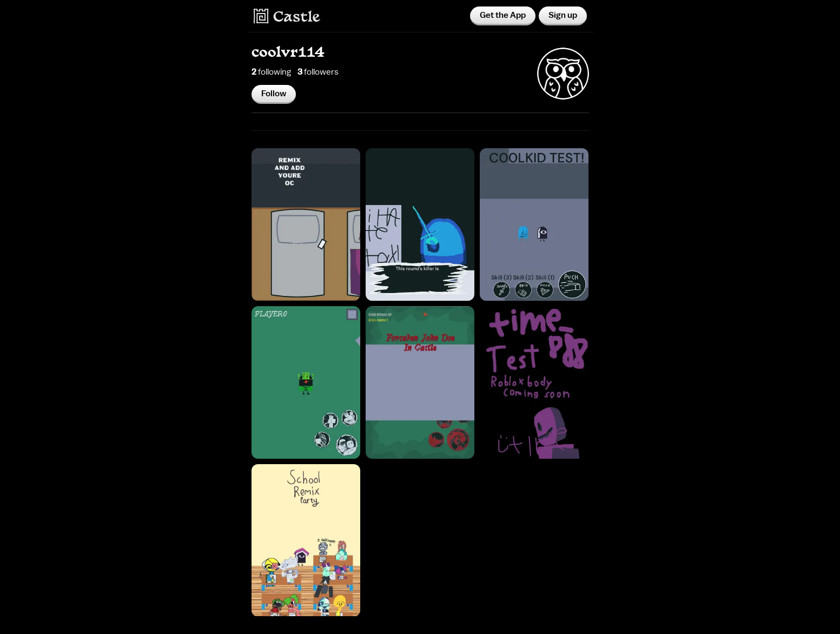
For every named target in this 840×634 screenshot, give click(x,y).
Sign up (563, 15)
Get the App (503, 15)
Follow (274, 94)
